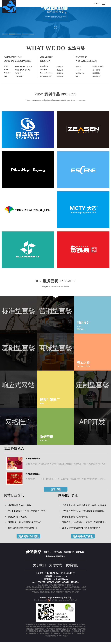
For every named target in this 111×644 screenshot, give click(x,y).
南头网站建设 (46, 629)
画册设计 (60, 71)
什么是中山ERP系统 (17, 519)
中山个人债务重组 (78, 636)
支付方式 (56, 567)
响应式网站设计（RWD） (25, 67)
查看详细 (56, 492)
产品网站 (18, 74)
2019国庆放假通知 (33, 476)
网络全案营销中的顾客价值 (75, 519)
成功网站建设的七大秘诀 (20, 507)
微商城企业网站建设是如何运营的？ (25, 524)
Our (28, 283)
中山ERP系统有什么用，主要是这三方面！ (28, 513)
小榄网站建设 (41, 627)
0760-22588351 (68, 575)
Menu (97, 4)
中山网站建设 (65, 592)
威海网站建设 (34, 636)
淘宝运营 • (58, 554)
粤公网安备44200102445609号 (60, 602)
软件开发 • (50, 559)
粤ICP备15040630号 (41, 602)
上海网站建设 (76, 633)
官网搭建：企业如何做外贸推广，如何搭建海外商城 (87, 524)
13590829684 (52, 575)
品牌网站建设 (54, 592)
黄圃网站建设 (56, 629)
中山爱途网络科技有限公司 (35, 589)
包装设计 (60, 78)
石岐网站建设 (67, 629)
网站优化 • (61, 559)
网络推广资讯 (68, 497)
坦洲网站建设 (33, 633)
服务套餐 (47, 282)
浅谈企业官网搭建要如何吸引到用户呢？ (81, 530)
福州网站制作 (44, 636)
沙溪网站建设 (39, 631)
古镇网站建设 (52, 627)
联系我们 (72, 567)
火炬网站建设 (50, 631)
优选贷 (65, 638)
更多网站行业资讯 (28, 539)
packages (74, 283)
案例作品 (50, 95)
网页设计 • (48, 554)
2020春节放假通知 (33, 461)
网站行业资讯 (14, 497)
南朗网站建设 (65, 633)
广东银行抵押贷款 (49, 638)
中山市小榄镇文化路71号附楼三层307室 (59, 584)
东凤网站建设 (62, 627)
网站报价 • (81, 554)
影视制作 (60, 74)
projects (76, 95)
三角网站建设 (78, 629)
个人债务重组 (66, 636)
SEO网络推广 (20, 78)
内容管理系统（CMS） (24, 71)
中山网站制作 (76, 592)
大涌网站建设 (61, 631)
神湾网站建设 (55, 633)
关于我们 (39, 567)
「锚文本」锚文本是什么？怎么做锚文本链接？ (84, 507)
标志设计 (60, 67)
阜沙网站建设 (73, 627)
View (29, 95)
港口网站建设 (72, 631)
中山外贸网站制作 (57, 594)
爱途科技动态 (14, 450)
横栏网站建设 (35, 629)
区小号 (59, 638)
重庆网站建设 (55, 636)
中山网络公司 (73, 594)
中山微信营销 (44, 594)
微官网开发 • (69, 554)
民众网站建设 (44, 633)
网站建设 (70, 589)
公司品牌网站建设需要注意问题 (23, 530)
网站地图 (74, 602)
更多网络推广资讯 (83, 539)
